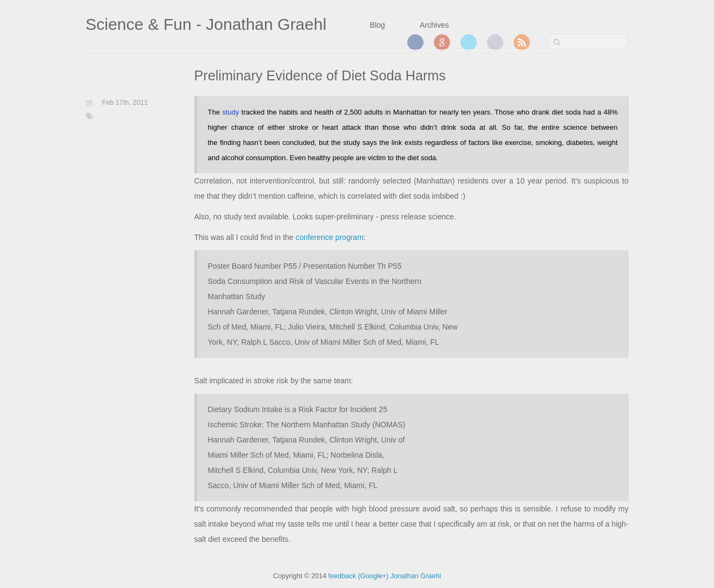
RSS (522, 42)
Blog (377, 25)
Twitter (469, 42)
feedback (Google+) (359, 576)
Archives (434, 25)
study (230, 112)
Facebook (415, 42)
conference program (329, 237)
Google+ (442, 42)
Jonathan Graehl (416, 576)
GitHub (495, 42)
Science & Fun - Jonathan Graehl (206, 24)
